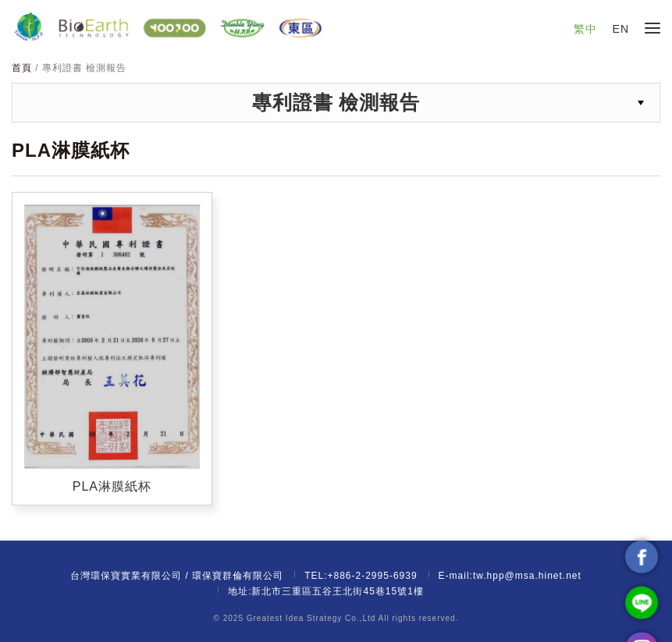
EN (621, 29)
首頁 (23, 68)
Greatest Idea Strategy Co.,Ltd (311, 618)
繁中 (585, 29)
